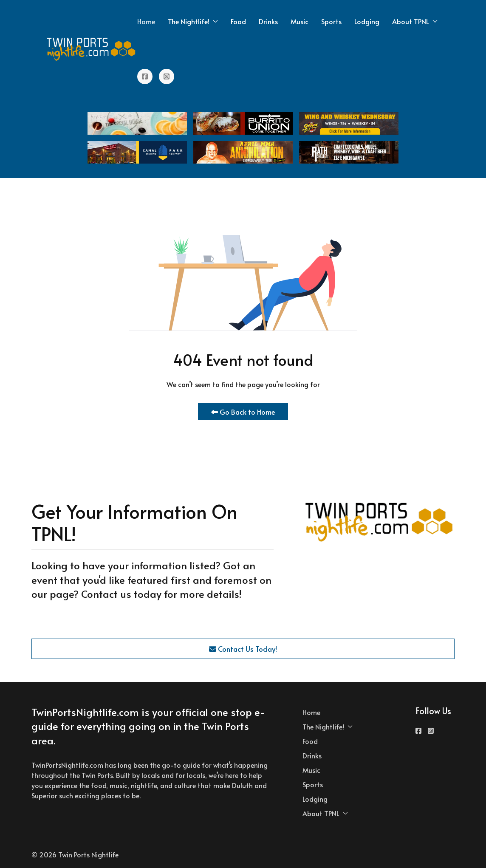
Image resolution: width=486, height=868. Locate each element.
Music (300, 21)
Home (146, 21)
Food (238, 21)
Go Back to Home (243, 412)
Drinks (268, 21)
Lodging (367, 21)
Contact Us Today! (243, 649)
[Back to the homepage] (92, 49)
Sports (331, 21)
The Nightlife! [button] (193, 21)
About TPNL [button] (415, 21)
